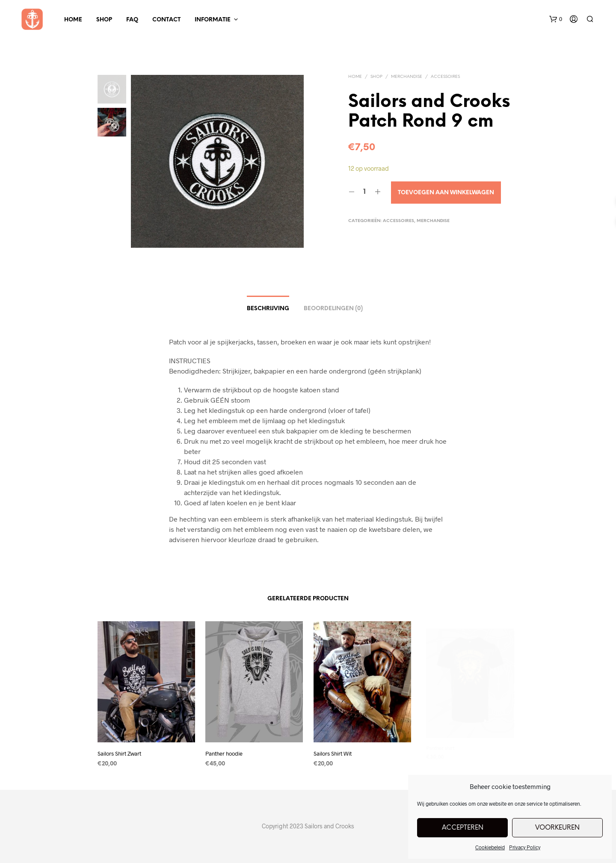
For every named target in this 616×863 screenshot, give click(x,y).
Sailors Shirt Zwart (119, 753)
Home (73, 20)
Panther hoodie (226, 750)
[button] (556, 19)
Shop (104, 20)
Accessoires (445, 77)
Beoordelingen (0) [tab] (333, 309)
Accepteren (463, 828)
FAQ (132, 20)
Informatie (213, 20)
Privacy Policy (525, 847)
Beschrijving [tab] (268, 309)
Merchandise (407, 77)
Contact (166, 20)
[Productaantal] (365, 192)
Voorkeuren (557, 828)
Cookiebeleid (490, 847)
